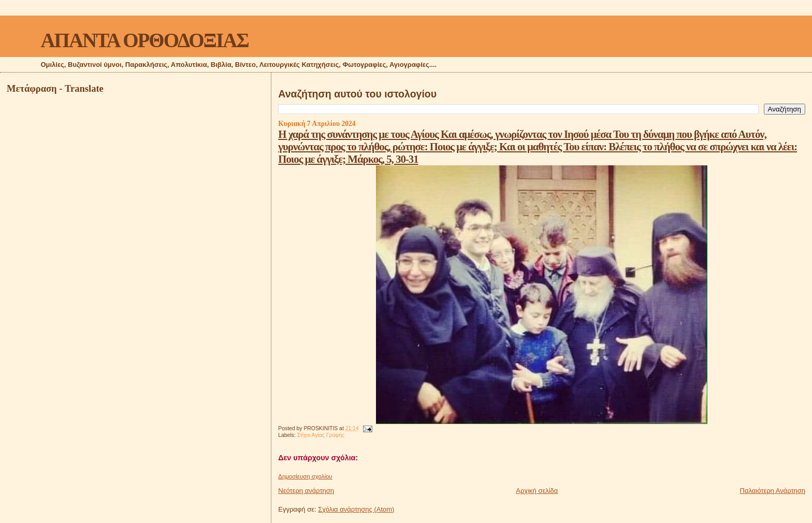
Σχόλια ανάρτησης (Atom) (356, 509)
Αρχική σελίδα (537, 491)
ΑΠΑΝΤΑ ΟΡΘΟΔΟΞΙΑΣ (144, 40)
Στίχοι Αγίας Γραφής (321, 435)
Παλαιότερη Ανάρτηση (773, 491)
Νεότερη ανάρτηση (306, 491)
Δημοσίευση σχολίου (305, 476)
